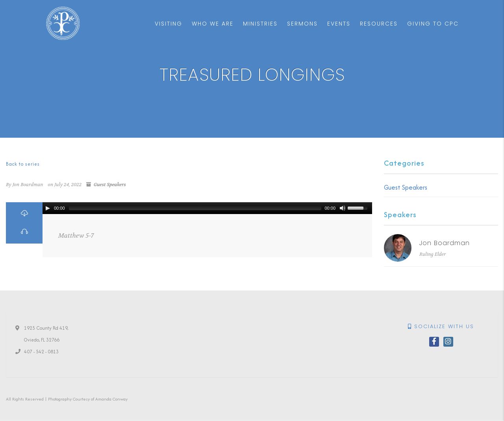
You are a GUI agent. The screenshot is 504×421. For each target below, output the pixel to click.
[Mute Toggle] (343, 208)
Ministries (260, 24)
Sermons (302, 24)
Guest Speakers (110, 185)
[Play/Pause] (48, 208)
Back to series (23, 164)
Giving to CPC (433, 24)
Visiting (169, 24)
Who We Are (213, 24)
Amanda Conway (111, 399)
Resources (379, 24)
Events (339, 24)
